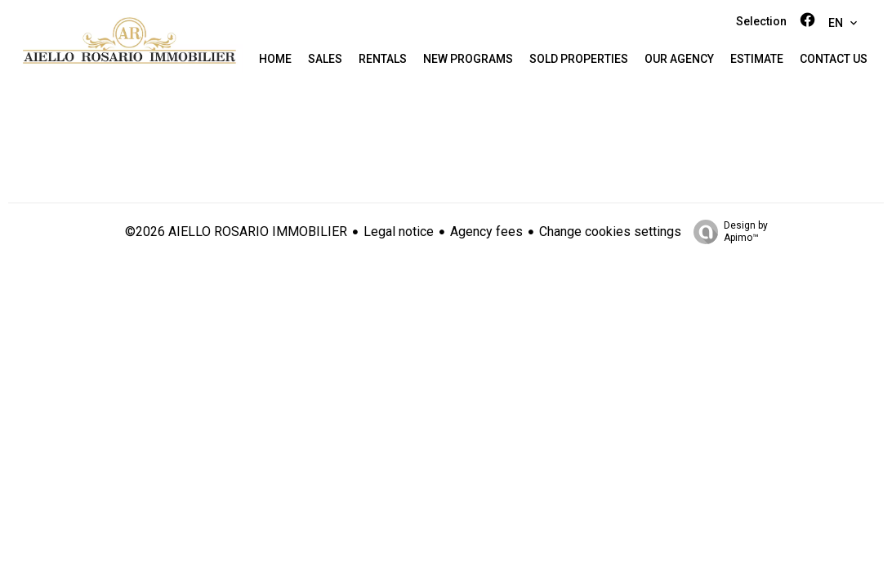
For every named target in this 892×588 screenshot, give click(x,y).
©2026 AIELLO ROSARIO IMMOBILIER (236, 232)
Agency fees (486, 232)
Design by (727, 232)
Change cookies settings (610, 232)
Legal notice (399, 232)
